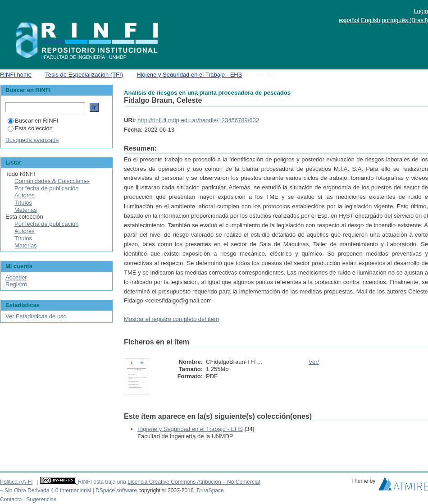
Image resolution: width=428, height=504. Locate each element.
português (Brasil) (405, 20)
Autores (25, 195)
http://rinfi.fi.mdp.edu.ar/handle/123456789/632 (198, 120)
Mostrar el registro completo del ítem (171, 319)
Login (421, 11)
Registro (16, 284)
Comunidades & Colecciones (52, 181)
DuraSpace (210, 490)
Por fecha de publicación (46, 188)
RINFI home (16, 75)
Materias (26, 210)
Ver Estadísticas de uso (36, 316)
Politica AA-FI (16, 482)
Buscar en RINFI (33, 121)
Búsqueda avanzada (32, 140)
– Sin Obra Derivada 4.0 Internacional (46, 490)
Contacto (11, 499)
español (349, 20)
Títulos (23, 203)
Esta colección (30, 128)
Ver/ (314, 362)
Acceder (16, 277)
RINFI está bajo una (102, 482)
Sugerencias (41, 499)
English (371, 20)
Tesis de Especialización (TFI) (84, 75)
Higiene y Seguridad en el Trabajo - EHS (189, 75)
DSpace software (116, 490)
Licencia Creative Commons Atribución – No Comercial (194, 482)
